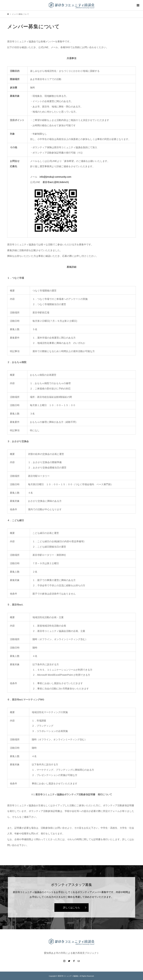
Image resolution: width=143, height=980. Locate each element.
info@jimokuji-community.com (56, 177)
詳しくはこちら (71, 908)
